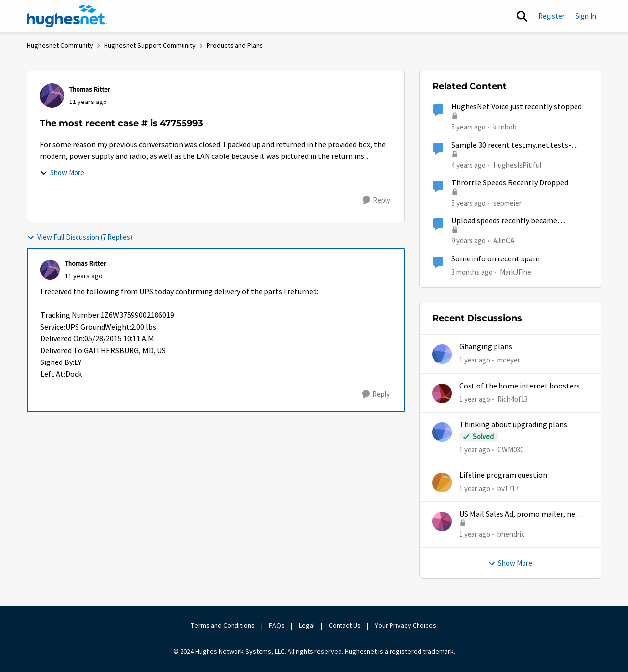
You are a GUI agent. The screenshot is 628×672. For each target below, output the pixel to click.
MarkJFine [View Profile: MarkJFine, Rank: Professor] (516, 271)
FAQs (277, 625)
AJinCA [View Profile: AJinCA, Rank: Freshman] (504, 241)
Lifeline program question (503, 475)
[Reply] (376, 200)
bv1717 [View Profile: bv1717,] (508, 488)
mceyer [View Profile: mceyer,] (509, 360)
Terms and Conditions (223, 625)
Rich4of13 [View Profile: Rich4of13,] (513, 399)
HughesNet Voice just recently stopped (517, 107)
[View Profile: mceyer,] (442, 354)
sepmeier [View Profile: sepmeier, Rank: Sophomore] (507, 203)
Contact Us (345, 625)
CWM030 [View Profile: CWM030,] (510, 450)
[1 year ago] (475, 360)
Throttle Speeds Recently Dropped (510, 183)
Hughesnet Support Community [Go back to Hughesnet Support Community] (150, 45)
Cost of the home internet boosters (520, 386)
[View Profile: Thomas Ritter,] (52, 96)
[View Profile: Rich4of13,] (442, 393)
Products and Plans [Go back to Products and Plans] (235, 45)
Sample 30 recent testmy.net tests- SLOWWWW (511, 145)
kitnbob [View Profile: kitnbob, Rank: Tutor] (505, 127)
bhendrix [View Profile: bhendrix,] (511, 534)
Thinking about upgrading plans (513, 425)
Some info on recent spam (496, 259)
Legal (307, 625)
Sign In (586, 16)
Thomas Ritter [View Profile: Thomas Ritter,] (90, 89)
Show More (62, 172)
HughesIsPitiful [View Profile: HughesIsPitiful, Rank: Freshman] (517, 165)
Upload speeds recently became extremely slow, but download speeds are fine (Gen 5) (514, 221)
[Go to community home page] (67, 16)
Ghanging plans (486, 347)
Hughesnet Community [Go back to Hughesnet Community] (60, 45)
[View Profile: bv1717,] (442, 483)
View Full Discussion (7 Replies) (80, 237)
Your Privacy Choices (406, 625)
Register (551, 16)
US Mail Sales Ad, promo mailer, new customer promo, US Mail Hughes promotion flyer (520, 514)
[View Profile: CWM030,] (442, 432)
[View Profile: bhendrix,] (442, 521)
